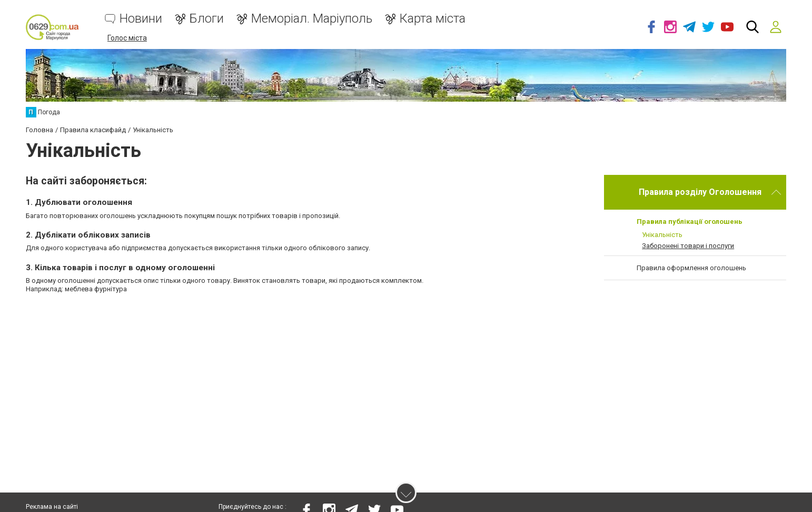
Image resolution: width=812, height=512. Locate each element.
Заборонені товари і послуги (688, 246)
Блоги (207, 19)
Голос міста (127, 38)
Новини (141, 19)
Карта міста (433, 19)
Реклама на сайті (52, 507)
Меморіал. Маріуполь (312, 19)
